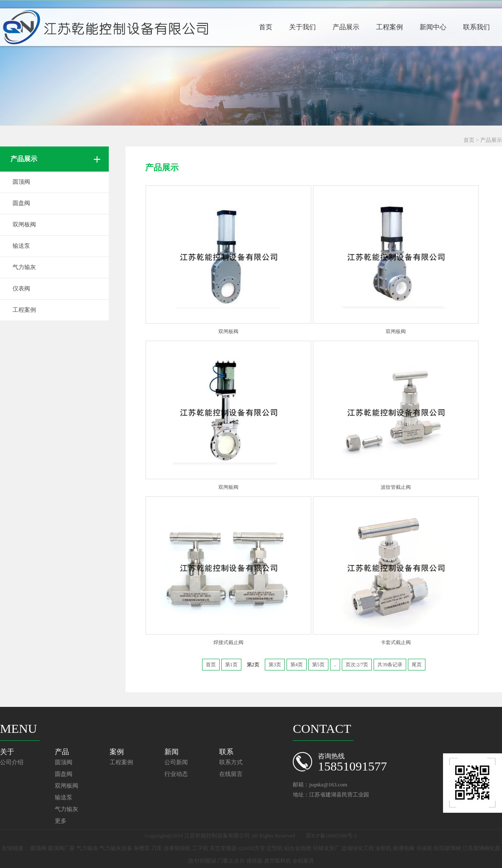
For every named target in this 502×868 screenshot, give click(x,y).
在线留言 (231, 774)
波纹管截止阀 (396, 487)
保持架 (255, 861)
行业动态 (176, 774)
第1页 (231, 665)
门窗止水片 (231, 861)
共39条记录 (390, 665)
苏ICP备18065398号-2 (331, 836)
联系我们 (476, 27)
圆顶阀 (21, 182)
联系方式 (231, 762)
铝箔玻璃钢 (447, 848)
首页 (266, 27)
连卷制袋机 (177, 848)
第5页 (318, 665)
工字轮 (200, 848)
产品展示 (346, 27)
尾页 (417, 665)
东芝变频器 (223, 848)
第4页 (297, 665)
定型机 (275, 848)
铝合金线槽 (298, 848)
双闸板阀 (24, 225)
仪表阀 (21, 289)
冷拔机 (424, 848)
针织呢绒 (205, 861)
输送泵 (21, 246)
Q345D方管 (251, 848)
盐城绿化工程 (358, 848)
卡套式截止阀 (396, 642)
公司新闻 (176, 762)
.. (335, 665)
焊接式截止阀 (228, 642)
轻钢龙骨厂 (327, 848)
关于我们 (302, 27)
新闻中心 (433, 27)
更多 (61, 821)
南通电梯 (404, 848)
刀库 (156, 848)
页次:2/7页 (357, 665)
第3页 (275, 665)
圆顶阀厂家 (61, 848)
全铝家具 (303, 861)
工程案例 (389, 27)
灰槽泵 (142, 848)
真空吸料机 (278, 861)
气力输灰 (24, 267)
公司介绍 (12, 762)
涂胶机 (383, 848)
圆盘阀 (21, 203)
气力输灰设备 (116, 848)
